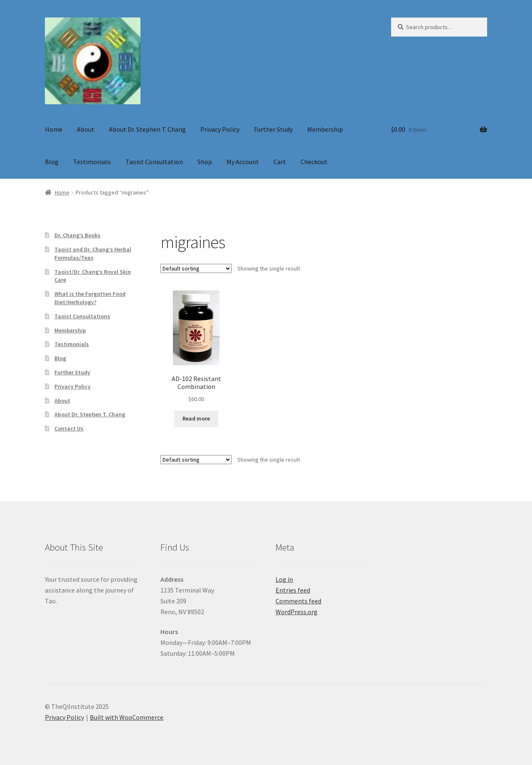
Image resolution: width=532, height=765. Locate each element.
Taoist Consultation (154, 162)
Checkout (314, 162)
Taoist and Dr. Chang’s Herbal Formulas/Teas (93, 253)
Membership (325, 129)
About (86, 129)
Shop (205, 162)
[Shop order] (196, 268)
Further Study (273, 129)
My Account (243, 162)
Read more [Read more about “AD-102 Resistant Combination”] (196, 418)
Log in (284, 579)
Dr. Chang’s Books (78, 235)
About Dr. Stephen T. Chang (147, 129)
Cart (280, 162)
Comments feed (298, 601)
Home (54, 129)
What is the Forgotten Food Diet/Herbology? (90, 298)
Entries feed (293, 590)
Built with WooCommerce (127, 717)
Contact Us (69, 428)
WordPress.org (297, 612)
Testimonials (92, 162)
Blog (52, 162)
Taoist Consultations (82, 316)
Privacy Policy (220, 129)
